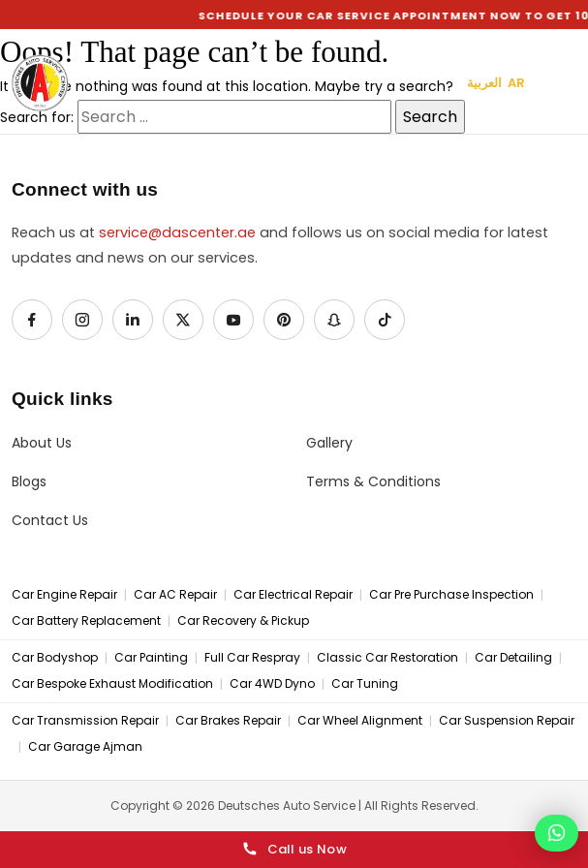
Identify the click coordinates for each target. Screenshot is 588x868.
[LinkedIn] (133, 320)
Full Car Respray (252, 658)
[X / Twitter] (183, 320)
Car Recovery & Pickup (243, 621)
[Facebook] (32, 320)
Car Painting (151, 658)
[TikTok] (385, 320)
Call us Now (294, 850)
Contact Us (50, 521)
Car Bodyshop (55, 658)
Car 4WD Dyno (272, 684)
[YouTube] (233, 320)
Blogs (29, 482)
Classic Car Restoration (387, 658)
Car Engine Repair (64, 595)
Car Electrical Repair (293, 595)
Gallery (329, 443)
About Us (42, 443)
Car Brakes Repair (228, 721)
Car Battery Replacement (86, 621)
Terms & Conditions (373, 482)
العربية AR (496, 83)
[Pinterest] (284, 320)
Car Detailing (513, 658)
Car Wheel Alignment (360, 721)
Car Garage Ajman (85, 747)
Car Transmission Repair (85, 721)
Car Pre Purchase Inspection (451, 595)
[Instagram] (82, 320)
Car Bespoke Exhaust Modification (112, 684)
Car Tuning (365, 684)
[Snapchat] (334, 320)
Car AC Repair (175, 595)
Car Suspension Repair (507, 721)
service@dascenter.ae (177, 232)
